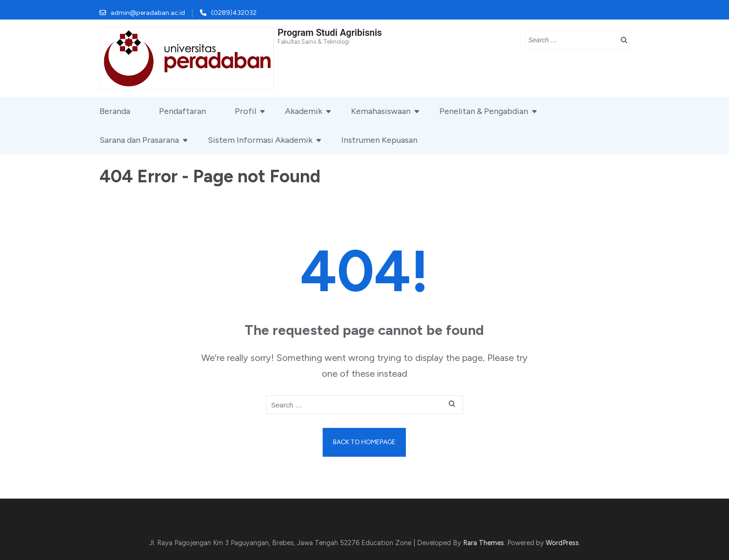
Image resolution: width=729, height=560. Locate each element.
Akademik (304, 111)
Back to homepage (364, 442)
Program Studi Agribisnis (330, 33)
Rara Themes (484, 543)
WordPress (562, 543)
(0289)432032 (234, 13)
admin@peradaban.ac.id (148, 13)
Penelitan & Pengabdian (484, 111)
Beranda (115, 111)
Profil (245, 111)
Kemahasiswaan (381, 111)
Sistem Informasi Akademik (260, 140)
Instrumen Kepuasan (379, 140)
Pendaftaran (182, 111)
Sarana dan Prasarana (139, 140)
